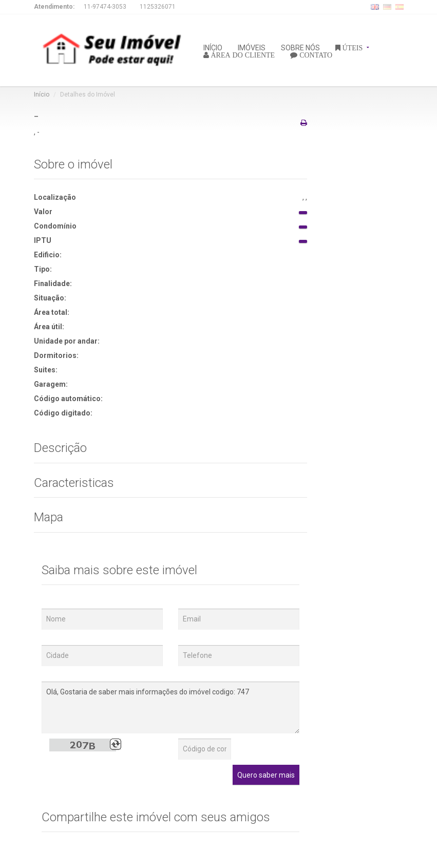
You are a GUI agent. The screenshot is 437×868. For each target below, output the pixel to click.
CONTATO (315, 54)
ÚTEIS (352, 47)
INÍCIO (213, 47)
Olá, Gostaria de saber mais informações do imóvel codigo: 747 (171, 707)
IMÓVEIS (252, 47)
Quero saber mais (266, 775)
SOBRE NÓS (300, 47)
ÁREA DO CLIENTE (242, 54)
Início (42, 95)
